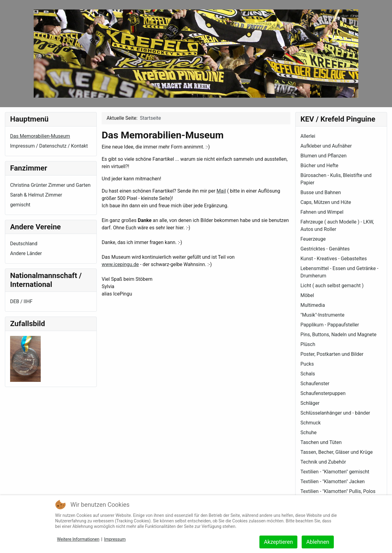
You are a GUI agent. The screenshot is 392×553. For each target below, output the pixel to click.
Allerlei (308, 136)
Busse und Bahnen (321, 192)
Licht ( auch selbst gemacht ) (332, 286)
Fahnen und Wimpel (322, 212)
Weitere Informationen (78, 539)
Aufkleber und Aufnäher (326, 146)
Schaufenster (315, 384)
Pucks (307, 364)
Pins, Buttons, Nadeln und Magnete (338, 335)
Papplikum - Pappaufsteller (330, 325)
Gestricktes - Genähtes (325, 249)
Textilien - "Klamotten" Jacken (333, 482)
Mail (221, 191)
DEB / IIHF (21, 301)
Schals (308, 374)
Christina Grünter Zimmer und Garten (50, 185)
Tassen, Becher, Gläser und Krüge (337, 452)
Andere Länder (26, 253)
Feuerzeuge (313, 239)
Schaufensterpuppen (323, 393)
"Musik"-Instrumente (322, 315)
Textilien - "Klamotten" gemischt (335, 472)
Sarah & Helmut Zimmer (36, 195)
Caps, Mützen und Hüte (326, 202)
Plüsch (308, 344)
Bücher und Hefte (319, 166)
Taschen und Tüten (321, 442)
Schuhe (309, 433)
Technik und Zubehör (323, 462)
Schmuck (311, 423)
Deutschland (24, 244)
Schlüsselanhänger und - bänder (335, 413)
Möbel (307, 295)
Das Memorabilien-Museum (40, 136)
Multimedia (313, 305)
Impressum (115, 539)
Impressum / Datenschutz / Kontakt (49, 146)
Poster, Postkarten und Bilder (332, 354)
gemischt (20, 205)
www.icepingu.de (120, 264)
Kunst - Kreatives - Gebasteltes (334, 259)
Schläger (310, 403)
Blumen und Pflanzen (324, 156)
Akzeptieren (279, 542)
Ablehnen (318, 542)
